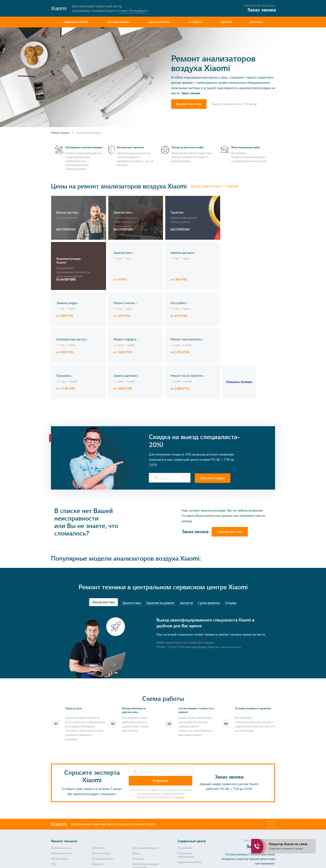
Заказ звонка (191, 93)
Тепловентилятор (62, 794)
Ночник (137, 844)
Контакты (256, 22)
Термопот (98, 805)
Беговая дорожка (103, 799)
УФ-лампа (98, 789)
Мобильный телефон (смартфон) (146, 807)
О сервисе (195, 22)
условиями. (179, 738)
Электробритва (142, 814)
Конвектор (57, 824)
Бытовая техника (119, 22)
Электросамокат (102, 824)
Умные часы (140, 824)
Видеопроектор (61, 814)
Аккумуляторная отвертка (67, 819)
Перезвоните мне (230, 472)
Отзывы (231, 544)
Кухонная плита (142, 819)
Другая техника (159, 22)
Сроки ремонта (209, 544)
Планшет (57, 839)
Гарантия (226, 22)
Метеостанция (101, 794)
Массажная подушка (145, 789)
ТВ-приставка (59, 799)
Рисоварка (139, 830)
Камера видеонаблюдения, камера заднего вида (68, 831)
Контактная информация (186, 796)
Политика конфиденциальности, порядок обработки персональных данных (195, 861)
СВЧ (54, 805)
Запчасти (186, 544)
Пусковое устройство (105, 844)
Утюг (95, 830)
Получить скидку (213, 419)
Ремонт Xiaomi (60, 133)
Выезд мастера (104, 543)
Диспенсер (98, 814)
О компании (185, 789)
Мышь (136, 794)
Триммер (138, 799)
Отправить (161, 721)
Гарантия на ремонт (160, 544)
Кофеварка (58, 844)
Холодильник (100, 819)
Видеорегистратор (103, 839)
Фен (135, 839)
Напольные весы (62, 789)
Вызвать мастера (189, 104)
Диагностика (132, 544)
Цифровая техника (76, 22)
